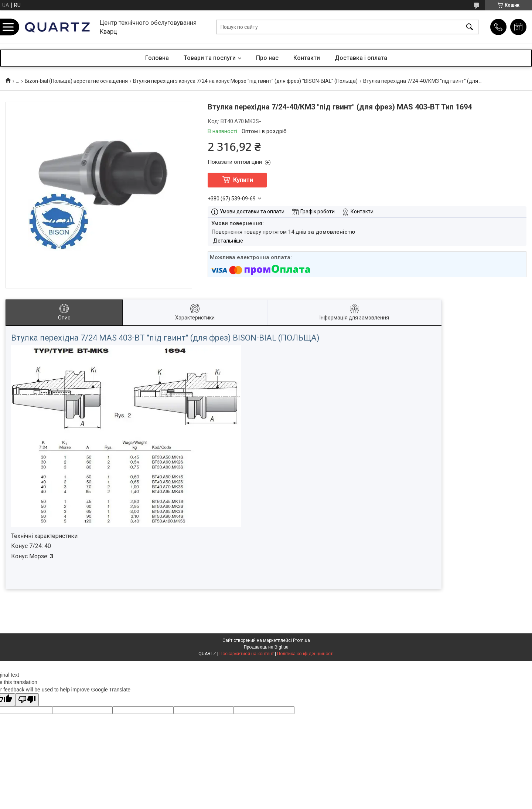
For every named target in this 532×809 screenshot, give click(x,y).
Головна (157, 58)
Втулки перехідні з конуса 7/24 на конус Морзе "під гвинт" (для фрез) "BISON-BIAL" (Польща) (245, 81)
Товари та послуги (210, 58)
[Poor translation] (27, 700)
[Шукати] (470, 27)
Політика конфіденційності (305, 654)
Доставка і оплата (361, 58)
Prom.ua (301, 640)
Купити (243, 180)
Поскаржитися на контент (247, 654)
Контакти (307, 58)
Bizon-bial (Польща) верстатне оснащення (76, 81)
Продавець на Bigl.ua (266, 647)
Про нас (267, 58)
